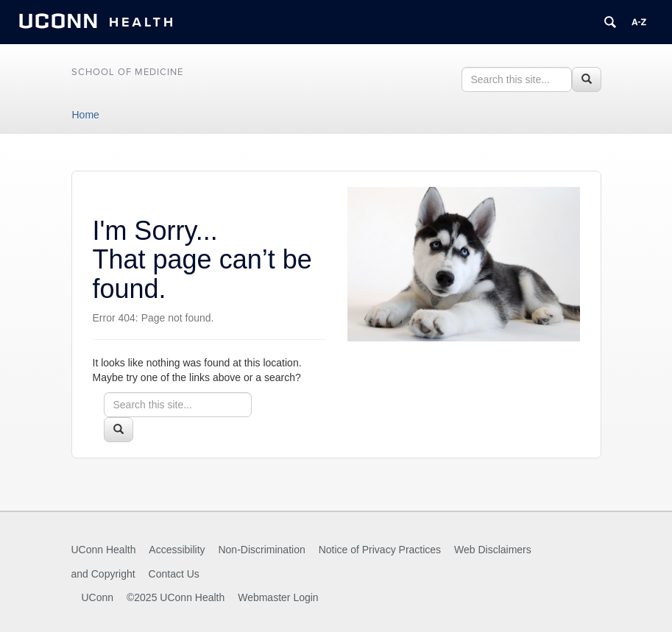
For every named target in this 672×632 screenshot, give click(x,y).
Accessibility (177, 550)
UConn (98, 597)
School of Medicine (127, 72)
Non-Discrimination (261, 550)
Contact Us (174, 574)
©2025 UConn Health (176, 597)
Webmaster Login (278, 597)
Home (86, 115)
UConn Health (104, 550)
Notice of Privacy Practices (380, 550)
